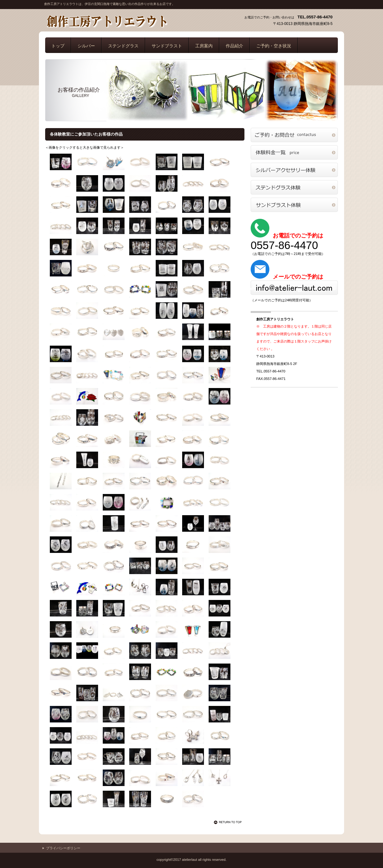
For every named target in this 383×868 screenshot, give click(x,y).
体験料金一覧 (294, 152)
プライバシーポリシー (63, 848)
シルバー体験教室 (294, 170)
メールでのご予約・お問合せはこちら (294, 288)
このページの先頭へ (229, 822)
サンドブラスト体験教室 (294, 205)
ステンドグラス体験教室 (294, 187)
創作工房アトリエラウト (106, 21)
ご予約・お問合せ (294, 135)
